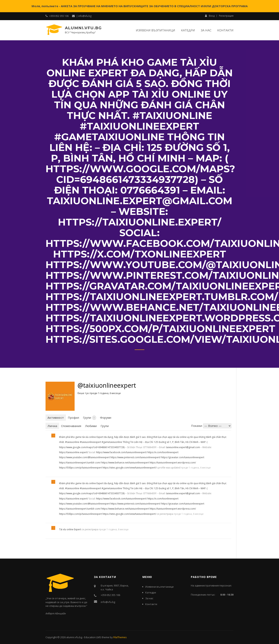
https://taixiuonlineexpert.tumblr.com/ (80, 463)
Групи (90, 418)
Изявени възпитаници (155, 30)
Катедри (188, 30)
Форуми (106, 418)
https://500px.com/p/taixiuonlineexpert (81, 468)
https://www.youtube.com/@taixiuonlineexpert (84, 457)
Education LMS (93, 637)
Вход (210, 16)
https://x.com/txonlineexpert (163, 452)
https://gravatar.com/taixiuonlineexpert (183, 457)
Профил (73, 418)
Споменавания (71, 426)
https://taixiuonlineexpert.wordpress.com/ (173, 463)
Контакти (225, 30)
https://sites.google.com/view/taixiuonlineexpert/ (129, 468)
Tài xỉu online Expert (70, 529)
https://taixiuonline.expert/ (74, 452)
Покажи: (197, 426)
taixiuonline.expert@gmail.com (183, 447)
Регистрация (226, 16)
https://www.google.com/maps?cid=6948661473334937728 (92, 447)
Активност (56, 418)
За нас (206, 30)
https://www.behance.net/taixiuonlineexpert (125, 463)
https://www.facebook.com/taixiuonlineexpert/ (121, 452)
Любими (91, 426)
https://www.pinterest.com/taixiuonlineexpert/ (136, 457)
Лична (52, 426)
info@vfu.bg (108, 602)
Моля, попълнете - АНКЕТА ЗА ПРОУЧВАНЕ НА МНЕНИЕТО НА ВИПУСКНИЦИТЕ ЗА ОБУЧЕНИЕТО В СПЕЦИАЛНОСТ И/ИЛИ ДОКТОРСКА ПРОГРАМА (140, 6)
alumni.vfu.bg (83, 28)
